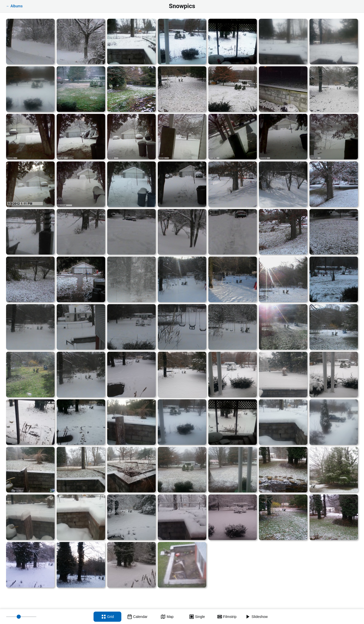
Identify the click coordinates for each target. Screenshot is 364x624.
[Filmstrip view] (227, 617)
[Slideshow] (257, 617)
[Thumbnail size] (21, 617)
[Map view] (167, 617)
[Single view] (197, 617)
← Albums (14, 6)
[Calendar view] (137, 617)
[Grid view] (107, 617)
